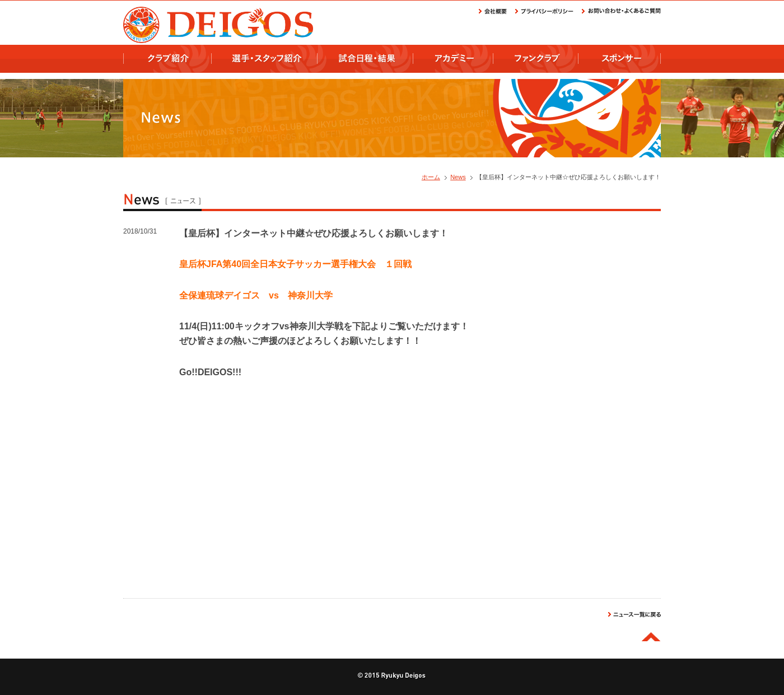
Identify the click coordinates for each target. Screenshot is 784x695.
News (458, 177)
